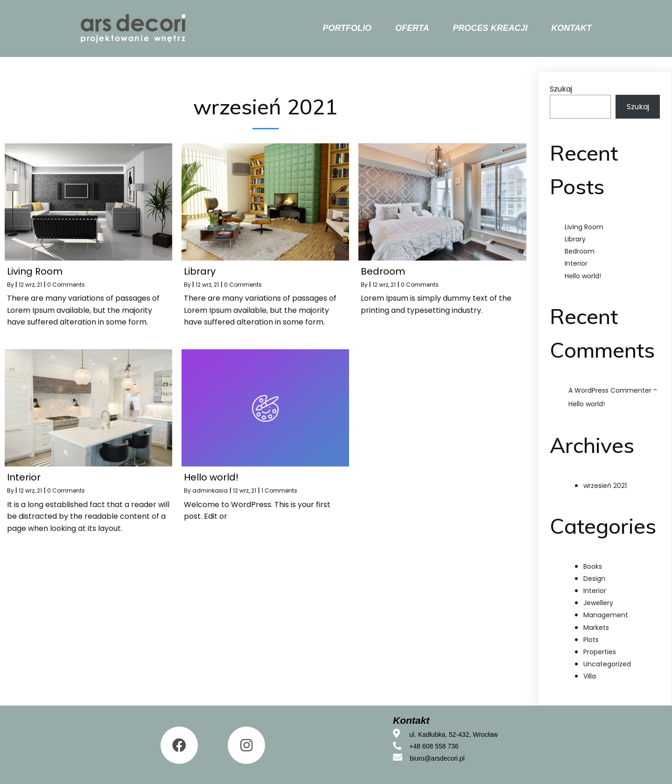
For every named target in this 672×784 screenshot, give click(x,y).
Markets (596, 628)
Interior (576, 263)
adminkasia (210, 491)
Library (575, 239)
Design (594, 579)
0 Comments (66, 285)
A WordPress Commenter (610, 390)
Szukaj (561, 89)
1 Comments (279, 491)
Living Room (584, 227)
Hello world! (583, 276)
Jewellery (598, 603)
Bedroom (580, 251)
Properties (600, 652)
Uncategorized (607, 664)
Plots (591, 640)
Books (593, 566)
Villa (590, 676)
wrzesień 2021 (605, 486)
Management (606, 615)
